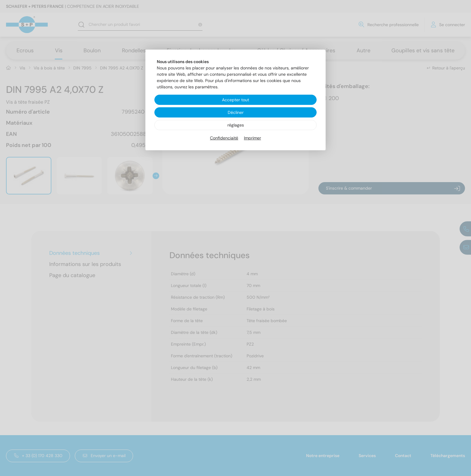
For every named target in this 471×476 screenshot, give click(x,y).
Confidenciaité (224, 138)
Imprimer (252, 138)
